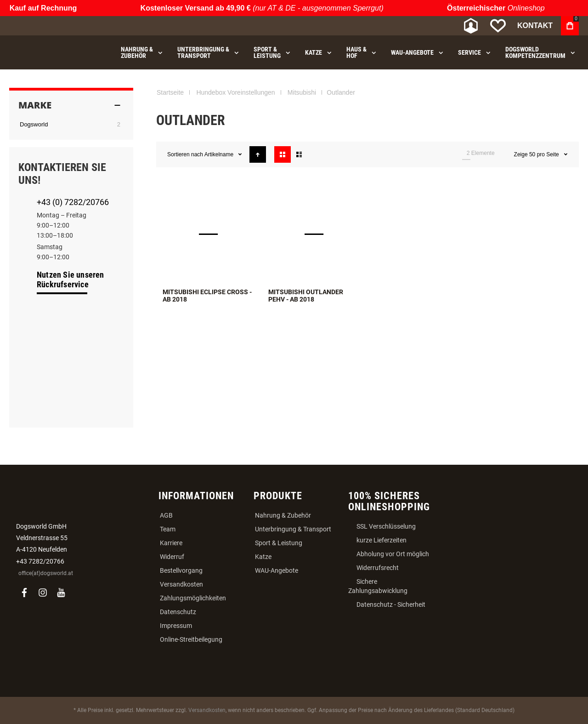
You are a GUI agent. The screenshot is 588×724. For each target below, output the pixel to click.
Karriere (171, 543)
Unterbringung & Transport (293, 529)
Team (168, 529)
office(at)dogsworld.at (46, 573)
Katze (263, 557)
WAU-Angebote (277, 570)
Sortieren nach (185, 154)
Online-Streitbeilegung (191, 639)
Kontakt (535, 26)
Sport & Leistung (279, 543)
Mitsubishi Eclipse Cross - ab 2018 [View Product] (209, 234)
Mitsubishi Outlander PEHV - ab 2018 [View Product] (315, 234)
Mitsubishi (302, 92)
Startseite (170, 92)
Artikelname (220, 154)
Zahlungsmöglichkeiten (193, 598)
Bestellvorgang (181, 570)
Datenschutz (178, 612)
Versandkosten (181, 584)
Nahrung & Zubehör (283, 515)
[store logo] (57, 26)
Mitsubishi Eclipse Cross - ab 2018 (207, 296)
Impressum (176, 626)
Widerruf (172, 557)
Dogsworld (34, 124)
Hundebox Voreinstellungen (235, 92)
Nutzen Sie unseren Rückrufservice (71, 279)
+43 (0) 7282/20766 (73, 202)
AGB (166, 515)
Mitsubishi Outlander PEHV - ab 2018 (306, 296)
